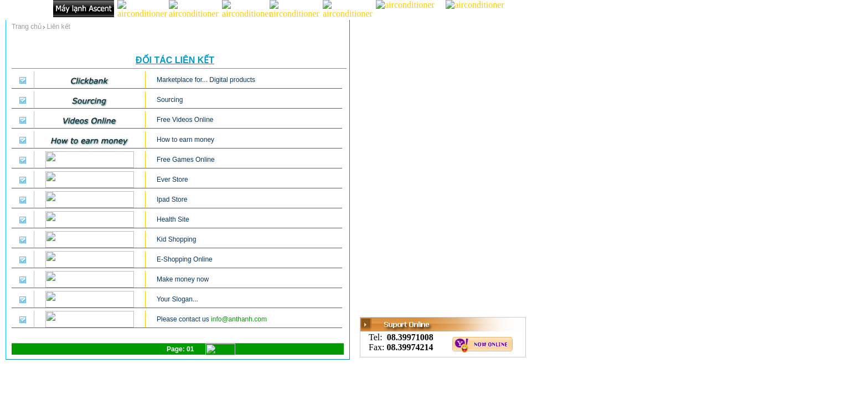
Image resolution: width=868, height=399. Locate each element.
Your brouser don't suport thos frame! (175, 191)
